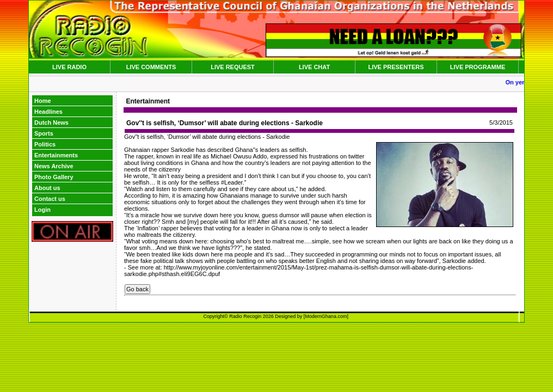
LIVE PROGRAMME (478, 67)
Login (42, 210)
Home (43, 101)
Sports (44, 133)
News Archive (54, 166)
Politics (45, 144)
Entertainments (56, 155)
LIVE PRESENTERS (396, 67)
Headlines (48, 112)
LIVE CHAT (314, 67)
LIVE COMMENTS (151, 67)
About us (47, 188)
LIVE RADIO (69, 67)
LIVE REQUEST (233, 67)
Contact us (50, 199)
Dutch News (51, 122)
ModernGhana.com (326, 316)
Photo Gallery (54, 177)
